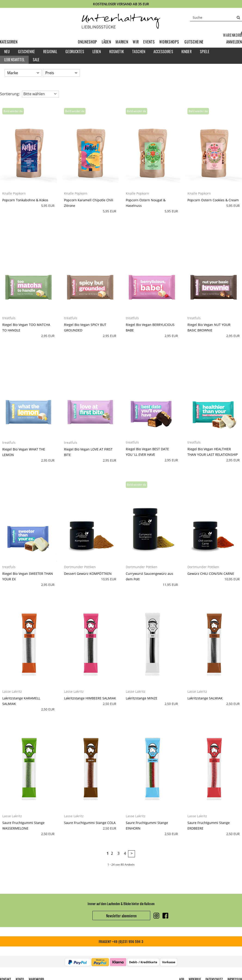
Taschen (139, 52)
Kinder (187, 52)
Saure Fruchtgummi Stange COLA (90, 823)
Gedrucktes (75, 52)
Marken (122, 42)
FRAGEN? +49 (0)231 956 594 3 (121, 941)
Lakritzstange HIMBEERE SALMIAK (90, 698)
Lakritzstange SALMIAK (205, 698)
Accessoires (163, 52)
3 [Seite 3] (118, 853)
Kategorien (9, 42)
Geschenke (26, 52)
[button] (234, 42)
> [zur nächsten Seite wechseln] (132, 853)
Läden (106, 42)
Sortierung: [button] (10, 94)
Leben (97, 52)
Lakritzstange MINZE (142, 698)
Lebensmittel (14, 60)
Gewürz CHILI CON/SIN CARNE (211, 574)
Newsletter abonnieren (121, 916)
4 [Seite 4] (125, 853)
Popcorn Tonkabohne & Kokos (25, 200)
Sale (36, 60)
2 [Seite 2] (112, 853)
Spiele (205, 52)
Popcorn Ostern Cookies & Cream (213, 200)
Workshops (169, 42)
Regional (50, 52)
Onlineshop (87, 42)
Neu (7, 52)
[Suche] (216, 17)
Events (149, 42)
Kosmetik (117, 52)
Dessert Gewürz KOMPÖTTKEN (88, 574)
